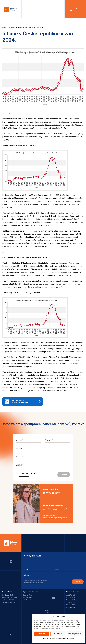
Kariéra (47, 613)
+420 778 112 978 (8, 600)
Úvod (4, 28)
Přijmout (42, 634)
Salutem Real (27, 597)
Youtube (54, 598)
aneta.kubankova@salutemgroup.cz (55, 518)
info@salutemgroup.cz (9, 602)
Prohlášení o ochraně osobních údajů (63, 639)
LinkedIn (11, 561)
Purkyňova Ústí (71, 602)
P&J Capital (27, 600)
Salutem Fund (28, 595)
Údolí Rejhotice (71, 595)
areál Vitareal (71, 607)
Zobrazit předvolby (75, 634)
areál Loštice (70, 605)
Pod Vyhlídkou (71, 597)
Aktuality (12, 28)
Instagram (11, 635)
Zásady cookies (47, 639)
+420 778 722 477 (50, 515)
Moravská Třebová (73, 600)
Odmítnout (58, 634)
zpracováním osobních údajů (34, 583)
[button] (82, 617)
